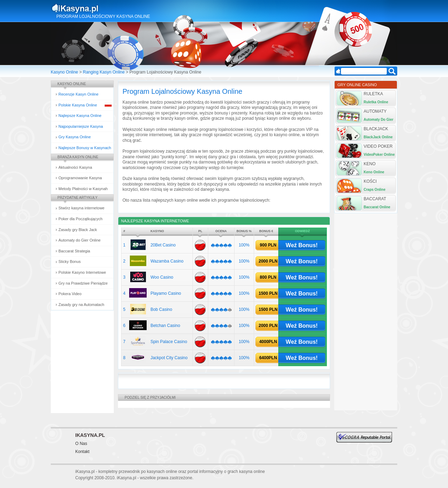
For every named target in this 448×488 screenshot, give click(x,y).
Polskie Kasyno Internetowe (82, 272)
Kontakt (82, 452)
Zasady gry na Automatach (81, 305)
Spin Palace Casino (169, 342)
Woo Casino (162, 277)
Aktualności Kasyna (75, 167)
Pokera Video (70, 294)
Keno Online (374, 172)
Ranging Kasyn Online (104, 72)
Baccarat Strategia (74, 251)
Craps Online (374, 190)
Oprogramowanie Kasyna (80, 178)
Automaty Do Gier (379, 120)
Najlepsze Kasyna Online (80, 116)
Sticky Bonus (70, 262)
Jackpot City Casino (169, 358)
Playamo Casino (166, 293)
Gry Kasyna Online (75, 137)
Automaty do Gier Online (79, 240)
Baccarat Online (377, 207)
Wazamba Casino (167, 261)
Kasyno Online (64, 72)
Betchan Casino (165, 326)
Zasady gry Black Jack (78, 230)
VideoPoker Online (379, 155)
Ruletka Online (376, 102)
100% (244, 245)
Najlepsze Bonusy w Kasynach (85, 148)
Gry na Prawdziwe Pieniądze (83, 283)
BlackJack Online (378, 137)
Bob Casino (161, 309)
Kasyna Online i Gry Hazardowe (103, 8)
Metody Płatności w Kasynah (83, 189)
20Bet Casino (163, 245)
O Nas (81, 444)
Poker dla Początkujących (80, 219)
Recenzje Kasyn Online (78, 94)
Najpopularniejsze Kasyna (81, 126)
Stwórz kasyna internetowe (81, 208)
